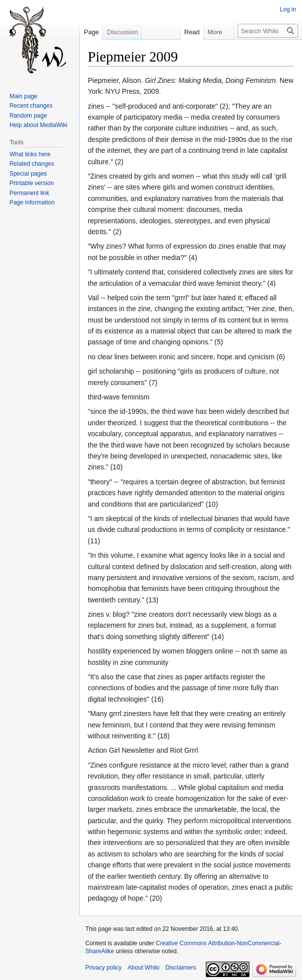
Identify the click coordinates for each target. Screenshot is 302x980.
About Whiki (143, 968)
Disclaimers (181, 968)
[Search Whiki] (268, 31)
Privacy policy (103, 968)
